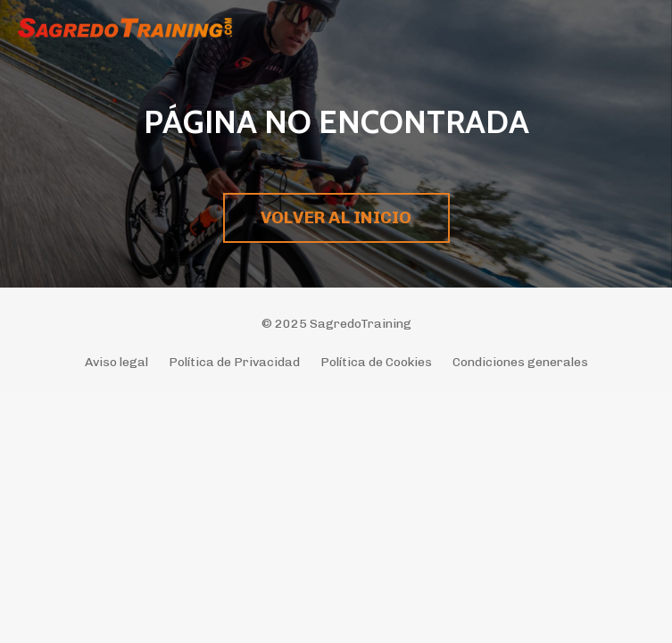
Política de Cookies (376, 362)
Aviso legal (116, 362)
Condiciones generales (520, 362)
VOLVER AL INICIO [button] (336, 217)
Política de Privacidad (234, 362)
